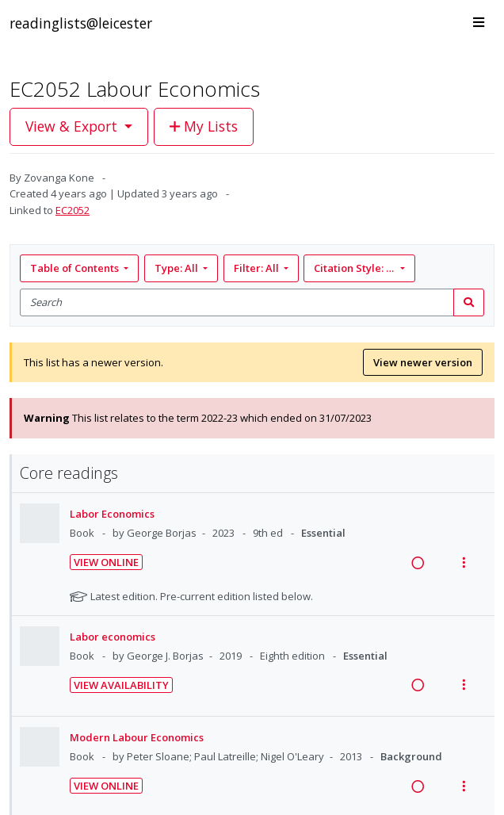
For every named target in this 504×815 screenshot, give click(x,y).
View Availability (121, 685)
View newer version (423, 362)
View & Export (73, 126)
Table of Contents (76, 268)
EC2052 (73, 210)
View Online (106, 562)
